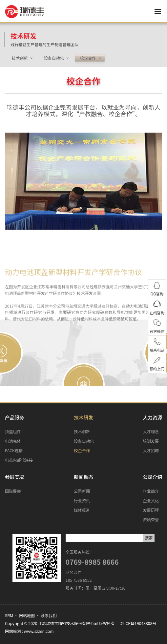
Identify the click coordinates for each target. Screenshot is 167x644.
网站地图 (27, 616)
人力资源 (153, 417)
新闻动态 (83, 477)
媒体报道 (82, 510)
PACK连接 (14, 451)
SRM (9, 616)
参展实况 (14, 477)
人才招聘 (151, 451)
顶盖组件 (13, 432)
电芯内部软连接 (19, 460)
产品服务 (14, 417)
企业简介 (151, 491)
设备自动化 (84, 441)
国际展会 (13, 491)
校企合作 (82, 451)
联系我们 (49, 616)
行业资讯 (82, 501)
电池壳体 (13, 441)
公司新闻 (82, 491)
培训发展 (151, 441)
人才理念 (151, 432)
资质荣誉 (151, 520)
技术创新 (82, 432)
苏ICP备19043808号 (138, 623)
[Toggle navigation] (160, 12)
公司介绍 (153, 477)
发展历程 (151, 510)
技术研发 (18, 36)
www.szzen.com (39, 631)
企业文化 (151, 501)
